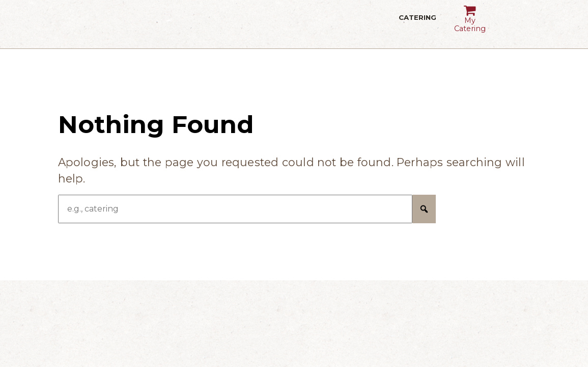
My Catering (470, 16)
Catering (418, 24)
